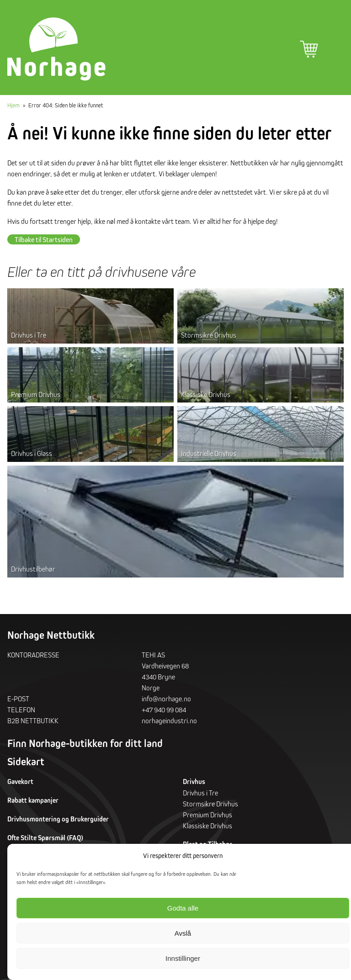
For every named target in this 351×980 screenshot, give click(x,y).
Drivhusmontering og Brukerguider (58, 821)
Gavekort (20, 784)
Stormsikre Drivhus (209, 337)
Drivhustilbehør (33, 571)
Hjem (13, 107)
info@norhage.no (166, 701)
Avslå (183, 933)
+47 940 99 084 (164, 712)
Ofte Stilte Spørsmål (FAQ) (45, 840)
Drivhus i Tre (29, 337)
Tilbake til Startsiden (44, 242)
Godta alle (183, 908)
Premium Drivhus (36, 397)
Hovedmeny (335, 49)
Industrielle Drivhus (209, 456)
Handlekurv (309, 49)
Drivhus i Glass (32, 456)
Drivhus (194, 784)
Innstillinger (183, 958)
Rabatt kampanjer (33, 803)
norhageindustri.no (169, 723)
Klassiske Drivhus (206, 397)
